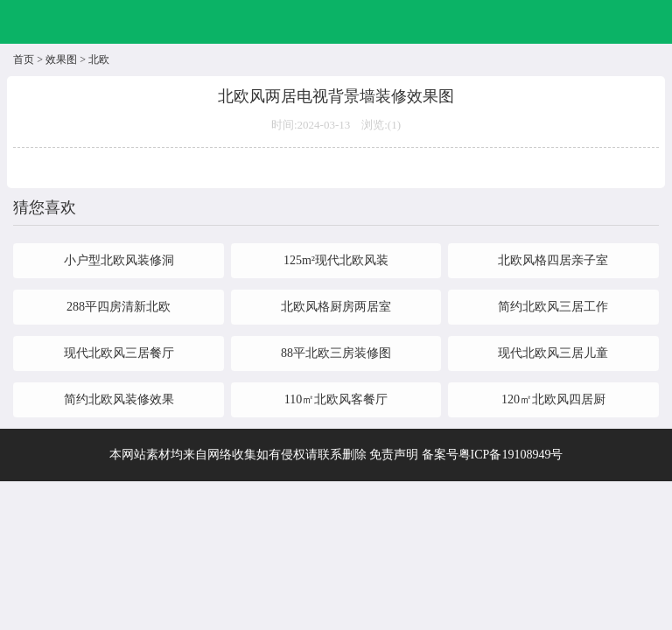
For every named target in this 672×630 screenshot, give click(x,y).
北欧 (99, 59)
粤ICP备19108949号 (511, 455)
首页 (24, 59)
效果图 (61, 59)
